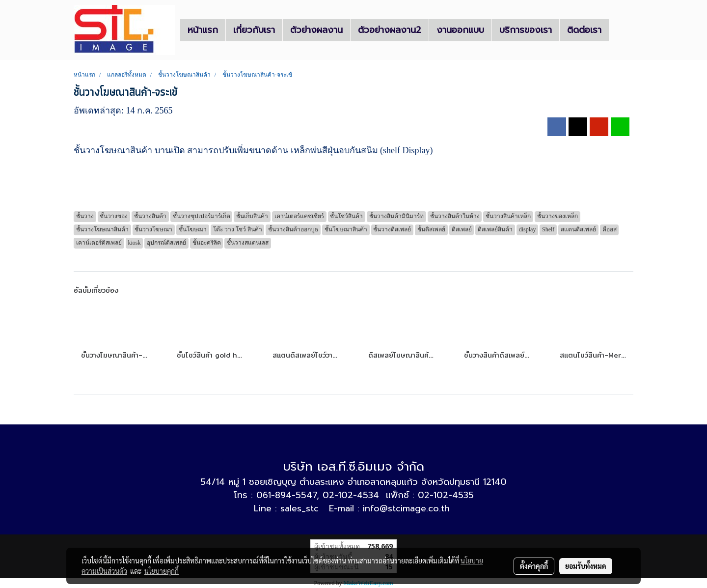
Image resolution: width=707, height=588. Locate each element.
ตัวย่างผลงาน (316, 30)
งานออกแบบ (460, 30)
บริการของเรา (526, 30)
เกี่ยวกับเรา (254, 30)
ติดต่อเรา (584, 30)
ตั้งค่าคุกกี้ (534, 566)
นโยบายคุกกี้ (162, 571)
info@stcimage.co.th (406, 508)
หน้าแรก (203, 30)
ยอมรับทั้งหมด (586, 566)
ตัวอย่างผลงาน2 (390, 30)
